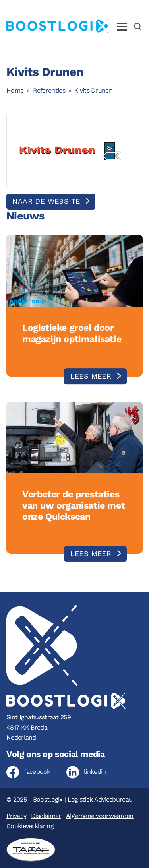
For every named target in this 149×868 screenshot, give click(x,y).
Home (15, 90)
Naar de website (47, 201)
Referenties (49, 90)
